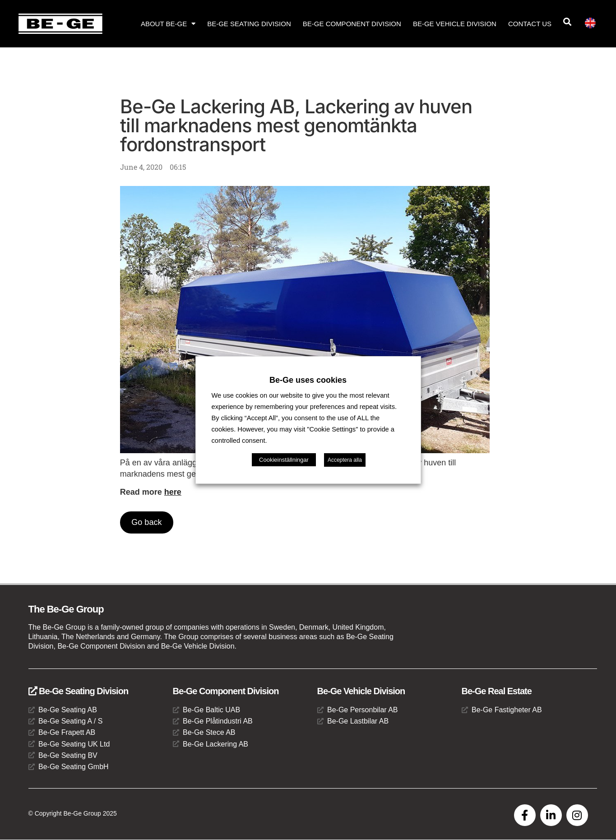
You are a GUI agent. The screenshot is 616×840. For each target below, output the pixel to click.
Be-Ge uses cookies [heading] (308, 380)
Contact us (530, 24)
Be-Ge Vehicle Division (455, 24)
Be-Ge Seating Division (249, 24)
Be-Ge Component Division (352, 24)
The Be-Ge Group (66, 609)
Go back (147, 522)
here (173, 492)
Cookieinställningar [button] (284, 460)
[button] (567, 22)
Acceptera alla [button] (345, 460)
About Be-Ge (168, 24)
